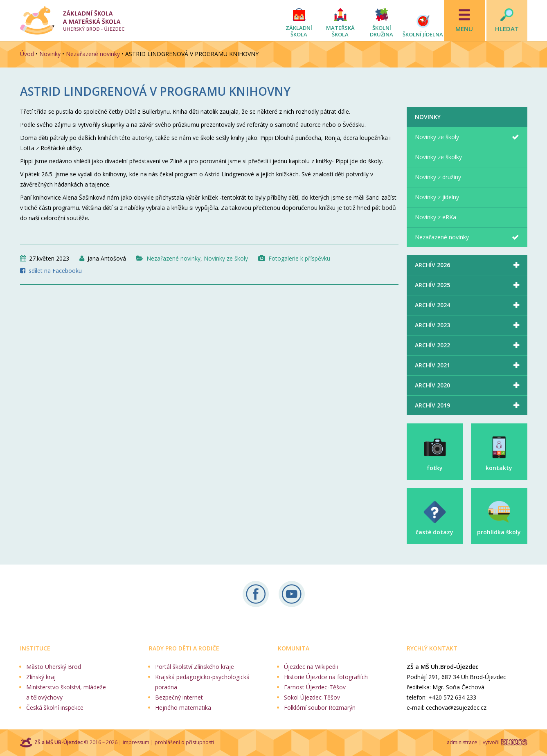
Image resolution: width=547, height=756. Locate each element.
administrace (462, 742)
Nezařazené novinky (93, 54)
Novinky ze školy (226, 258)
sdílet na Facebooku (55, 271)
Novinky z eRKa (436, 217)
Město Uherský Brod (54, 667)
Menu (464, 29)
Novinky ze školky (438, 157)
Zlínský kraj (41, 677)
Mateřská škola (340, 31)
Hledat (507, 29)
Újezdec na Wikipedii (311, 667)
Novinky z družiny (438, 177)
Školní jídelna (423, 34)
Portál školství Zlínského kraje (195, 667)
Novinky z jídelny (437, 197)
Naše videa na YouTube (292, 594)
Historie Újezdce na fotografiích (326, 677)
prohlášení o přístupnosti (184, 742)
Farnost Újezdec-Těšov (315, 687)
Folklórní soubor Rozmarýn (320, 708)
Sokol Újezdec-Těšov (312, 697)
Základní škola (299, 31)
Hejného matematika (183, 708)
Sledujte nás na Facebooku (256, 594)
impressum (136, 742)
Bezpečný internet (179, 697)
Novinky (50, 54)
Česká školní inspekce (55, 708)
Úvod (27, 54)
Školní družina (382, 31)
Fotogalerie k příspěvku (299, 258)
